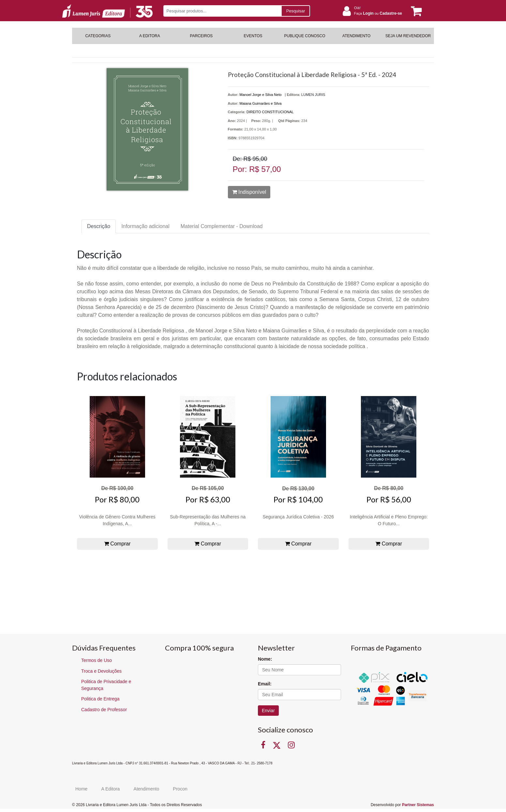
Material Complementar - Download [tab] (222, 226)
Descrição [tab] (99, 226)
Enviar (268, 711)
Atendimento (147, 789)
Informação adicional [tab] (145, 226)
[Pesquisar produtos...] (222, 11)
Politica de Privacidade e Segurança (106, 685)
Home (81, 789)
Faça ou (378, 13)
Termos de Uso (97, 660)
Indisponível (249, 192)
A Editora (111, 789)
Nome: (265, 659)
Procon (180, 789)
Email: (265, 684)
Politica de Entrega (100, 699)
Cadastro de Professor (104, 710)
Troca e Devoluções (101, 671)
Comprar (117, 544)
